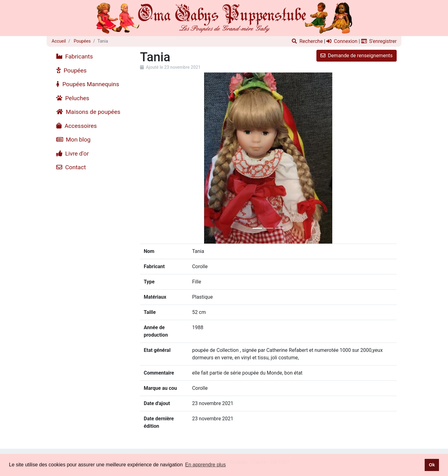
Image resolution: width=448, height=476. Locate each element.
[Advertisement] (91, 268)
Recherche (307, 41)
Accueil (59, 41)
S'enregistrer (379, 41)
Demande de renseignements (357, 56)
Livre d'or (72, 154)
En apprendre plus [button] (205, 465)
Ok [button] (432, 465)
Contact (71, 167)
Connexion (342, 41)
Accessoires (77, 126)
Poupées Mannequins (88, 84)
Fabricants (75, 56)
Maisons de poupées (88, 112)
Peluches (73, 98)
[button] (159, 158)
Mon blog (73, 140)
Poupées (82, 41)
